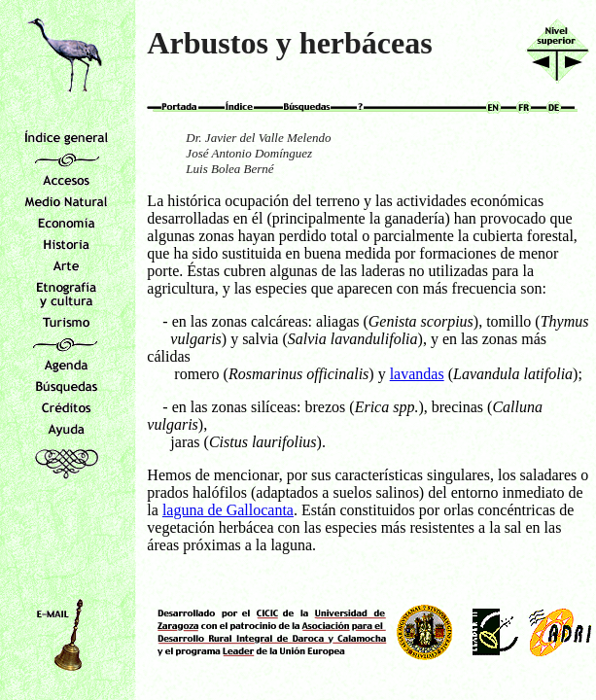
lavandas (417, 374)
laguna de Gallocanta (228, 510)
